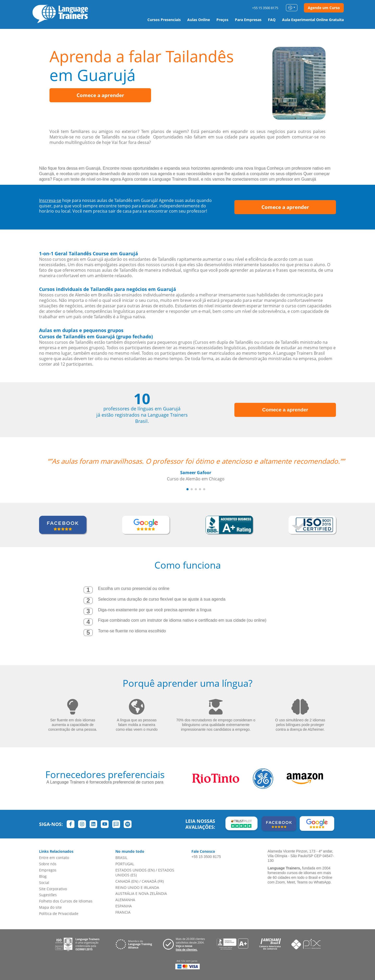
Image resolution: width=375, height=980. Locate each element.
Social (44, 883)
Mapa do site (50, 907)
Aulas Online (199, 20)
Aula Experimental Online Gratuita (313, 20)
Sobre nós (48, 864)
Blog (43, 876)
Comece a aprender (100, 95)
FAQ (272, 20)
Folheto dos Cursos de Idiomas (66, 901)
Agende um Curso (324, 8)
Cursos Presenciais (164, 20)
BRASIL (121, 858)
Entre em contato (54, 858)
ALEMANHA (125, 900)
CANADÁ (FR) (153, 881)
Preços (222, 20)
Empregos (48, 870)
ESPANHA (124, 906)
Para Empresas (248, 20)
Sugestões (48, 895)
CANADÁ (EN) (127, 881)
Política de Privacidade (59, 914)
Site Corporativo (53, 889)
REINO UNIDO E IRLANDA (137, 887)
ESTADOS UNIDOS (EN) (135, 870)
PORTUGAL (125, 864)
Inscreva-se (50, 200)
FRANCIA (123, 912)
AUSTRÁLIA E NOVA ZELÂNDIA (141, 893)
